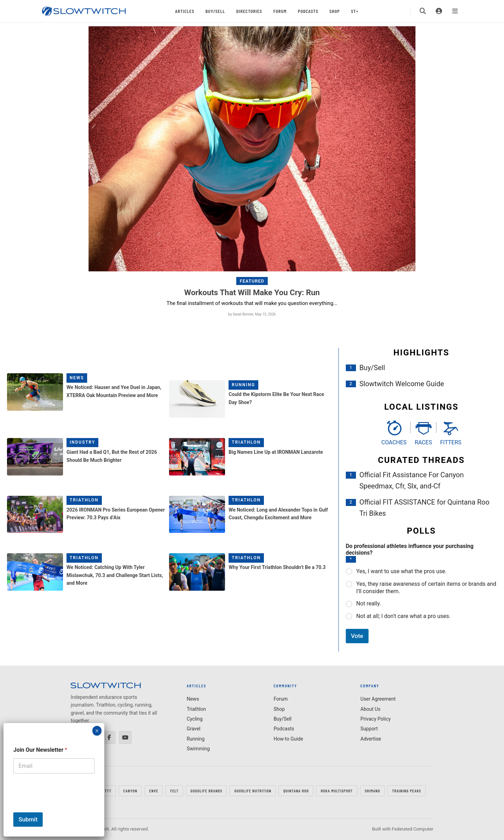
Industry (82, 442)
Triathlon (246, 442)
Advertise (371, 739)
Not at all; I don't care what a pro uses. (404, 616)
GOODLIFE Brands (206, 791)
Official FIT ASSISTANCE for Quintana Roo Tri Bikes (425, 508)
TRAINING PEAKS (407, 791)
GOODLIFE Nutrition (253, 791)
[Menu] (455, 11)
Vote (357, 636)
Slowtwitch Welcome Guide (402, 384)
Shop (335, 11)
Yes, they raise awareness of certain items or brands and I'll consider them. (426, 588)
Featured (252, 281)
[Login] (439, 11)
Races (423, 442)
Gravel (193, 729)
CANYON (130, 791)
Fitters (451, 442)
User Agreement (378, 699)
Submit (28, 819)
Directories (249, 11)
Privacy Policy (376, 719)
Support (369, 729)
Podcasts (308, 11)
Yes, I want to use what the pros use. (401, 571)
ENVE (154, 791)
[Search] (423, 11)
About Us (370, 709)
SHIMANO (372, 791)
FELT (174, 791)
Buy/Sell (215, 11)
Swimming (198, 749)
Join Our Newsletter (40, 750)
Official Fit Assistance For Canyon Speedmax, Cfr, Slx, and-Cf (412, 480)
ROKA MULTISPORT (337, 791)
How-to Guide (288, 739)
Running (243, 385)
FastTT (105, 791)
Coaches (394, 442)
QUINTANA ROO (296, 791)
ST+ (355, 11)
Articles (185, 11)
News (77, 378)
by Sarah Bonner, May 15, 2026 (252, 314)
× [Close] (97, 731)
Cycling (194, 719)
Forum (280, 11)
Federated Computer (413, 829)
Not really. (369, 603)
